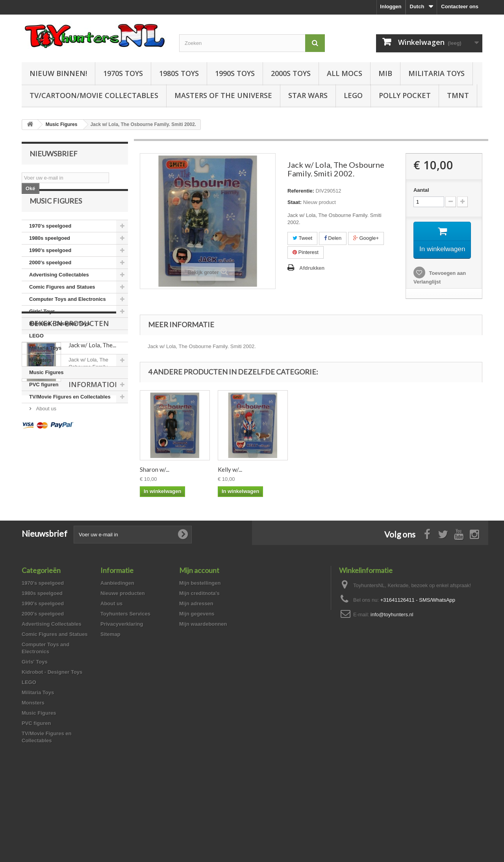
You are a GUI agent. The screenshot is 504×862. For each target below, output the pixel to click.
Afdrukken (312, 268)
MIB (385, 73)
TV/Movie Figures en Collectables (70, 413)
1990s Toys (235, 73)
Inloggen (391, 6)
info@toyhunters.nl (392, 686)
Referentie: (301, 191)
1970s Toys (123, 73)
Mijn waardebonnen (203, 696)
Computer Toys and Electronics (68, 316)
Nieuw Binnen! (58, 73)
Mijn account (199, 642)
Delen (333, 238)
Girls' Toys (42, 328)
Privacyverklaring (122, 696)
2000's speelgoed (50, 279)
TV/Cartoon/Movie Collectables (94, 95)
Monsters (41, 377)
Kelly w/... (386, 480)
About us (45, 546)
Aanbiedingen (117, 655)
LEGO (353, 95)
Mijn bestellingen (200, 655)
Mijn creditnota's (199, 665)
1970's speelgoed (50, 242)
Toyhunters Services (125, 685)
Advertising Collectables (59, 291)
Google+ (366, 238)
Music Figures (46, 389)
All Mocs (345, 73)
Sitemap (110, 706)
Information (56, 525)
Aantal (421, 190)
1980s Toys (179, 73)
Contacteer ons (460, 6)
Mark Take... (233, 480)
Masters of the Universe (223, 95)
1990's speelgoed (50, 267)
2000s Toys (291, 73)
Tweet (302, 238)
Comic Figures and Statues (62, 303)
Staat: (295, 202)
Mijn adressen (196, 675)
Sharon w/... (310, 480)
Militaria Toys (436, 73)
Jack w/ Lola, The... (92, 465)
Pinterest (306, 252)
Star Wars (308, 95)
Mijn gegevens (197, 685)
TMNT (458, 95)
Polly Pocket (405, 95)
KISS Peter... (156, 480)
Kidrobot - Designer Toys (59, 340)
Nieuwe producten (123, 665)
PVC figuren (44, 401)
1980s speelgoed (50, 255)
